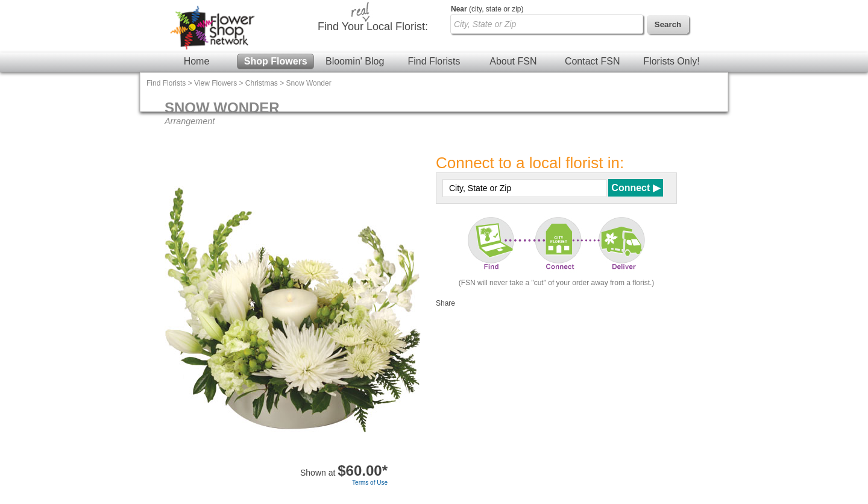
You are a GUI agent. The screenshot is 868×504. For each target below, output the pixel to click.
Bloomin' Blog (355, 61)
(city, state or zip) (487, 9)
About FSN (513, 61)
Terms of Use (370, 483)
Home (197, 61)
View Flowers (215, 83)
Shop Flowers (276, 61)
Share (445, 303)
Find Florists (434, 61)
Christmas (262, 83)
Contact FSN (593, 61)
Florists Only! (671, 61)
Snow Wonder (309, 83)
